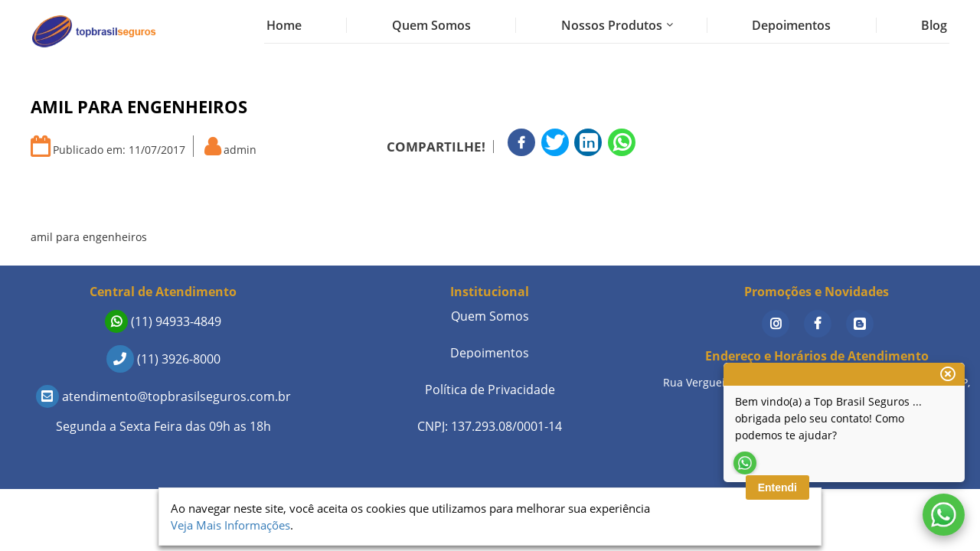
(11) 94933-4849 (163, 321)
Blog (934, 25)
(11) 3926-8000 (163, 359)
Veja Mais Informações (230, 525)
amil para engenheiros (89, 237)
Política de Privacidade (490, 390)
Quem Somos (431, 25)
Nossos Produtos (612, 25)
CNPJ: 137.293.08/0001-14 (490, 426)
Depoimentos (791, 25)
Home (284, 25)
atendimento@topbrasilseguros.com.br (163, 396)
